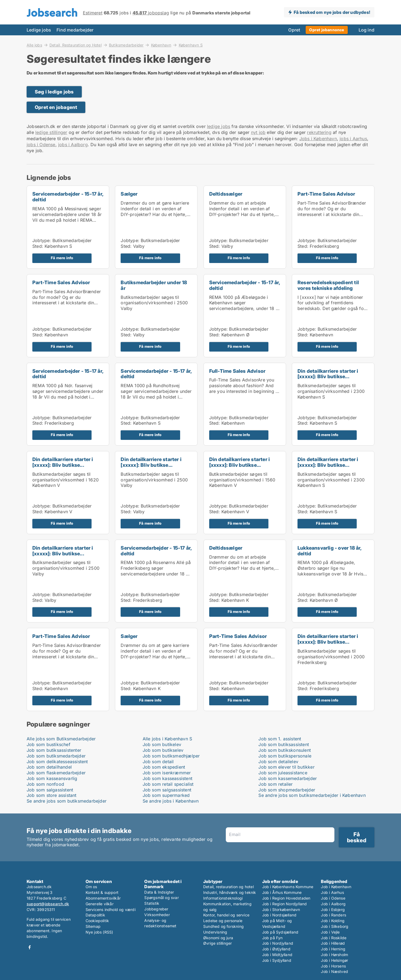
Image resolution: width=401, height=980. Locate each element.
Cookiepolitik (97, 921)
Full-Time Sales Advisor (237, 371)
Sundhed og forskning (223, 926)
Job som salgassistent (50, 790)
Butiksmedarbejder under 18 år (154, 285)
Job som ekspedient (164, 767)
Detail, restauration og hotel (228, 887)
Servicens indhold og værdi (111, 909)
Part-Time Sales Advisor (326, 194)
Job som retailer (275, 784)
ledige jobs (219, 126)
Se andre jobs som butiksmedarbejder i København (312, 795)
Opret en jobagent (56, 107)
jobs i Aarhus (353, 139)
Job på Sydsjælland (280, 932)
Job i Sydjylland (277, 960)
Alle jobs (34, 45)
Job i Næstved (334, 971)
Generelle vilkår (100, 904)
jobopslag (151, 13)
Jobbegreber (156, 909)
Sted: (38, 246)
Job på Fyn (272, 938)
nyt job (258, 132)
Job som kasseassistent (167, 778)
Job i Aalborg (333, 904)
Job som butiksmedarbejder (56, 756)
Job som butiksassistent (284, 744)
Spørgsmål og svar (161, 898)
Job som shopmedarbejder (287, 790)
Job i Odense (333, 898)
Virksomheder (157, 915)
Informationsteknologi (223, 898)
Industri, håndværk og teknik (230, 892)
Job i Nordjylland (278, 943)
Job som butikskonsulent (285, 750)
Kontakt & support (102, 892)
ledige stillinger (51, 132)
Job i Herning (333, 949)
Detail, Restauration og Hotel (76, 45)
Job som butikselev (163, 750)
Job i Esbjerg (333, 909)
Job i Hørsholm (334, 955)
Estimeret (93, 13)
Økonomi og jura (218, 938)
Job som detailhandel (49, 767)
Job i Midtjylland (277, 955)
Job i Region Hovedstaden (286, 898)
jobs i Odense (41, 145)
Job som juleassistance (283, 773)
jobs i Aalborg (73, 145)
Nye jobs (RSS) (99, 932)
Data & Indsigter (159, 892)
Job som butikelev (162, 744)
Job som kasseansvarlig (52, 778)
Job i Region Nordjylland (285, 904)
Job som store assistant (52, 795)
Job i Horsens (333, 966)
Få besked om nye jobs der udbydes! (332, 12)
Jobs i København (318, 139)
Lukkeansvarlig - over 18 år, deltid (330, 551)
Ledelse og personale (223, 921)
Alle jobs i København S (167, 739)
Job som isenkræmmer (167, 773)
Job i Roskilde (334, 938)
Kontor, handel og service (226, 915)
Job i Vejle (330, 932)
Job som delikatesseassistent (57, 762)
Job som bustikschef (48, 744)
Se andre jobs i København (171, 801)
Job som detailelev (278, 762)
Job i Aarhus (332, 892)
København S (191, 45)
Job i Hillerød (333, 943)
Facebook (30, 947)
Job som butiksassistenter (54, 750)
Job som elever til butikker (286, 767)
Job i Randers (333, 915)
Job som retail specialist (168, 784)
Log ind (366, 30)
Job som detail (158, 762)
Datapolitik (95, 915)
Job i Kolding (333, 921)
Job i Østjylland (276, 949)
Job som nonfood (45, 784)
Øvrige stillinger (217, 943)
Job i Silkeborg (335, 926)
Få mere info (62, 258)
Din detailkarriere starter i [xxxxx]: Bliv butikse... (328, 374)
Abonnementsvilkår (103, 898)
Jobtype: (42, 240)
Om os (91, 887)
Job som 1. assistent (280, 739)
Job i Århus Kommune (282, 892)
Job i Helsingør (334, 960)
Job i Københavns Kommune (288, 887)
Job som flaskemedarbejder (56, 773)
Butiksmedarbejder (126, 45)
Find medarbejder (75, 30)
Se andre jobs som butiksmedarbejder (67, 801)
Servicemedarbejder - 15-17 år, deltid (68, 197)
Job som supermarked (166, 795)
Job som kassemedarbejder (288, 778)
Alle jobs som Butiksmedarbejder (61, 739)
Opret (294, 30)
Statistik (152, 903)
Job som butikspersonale (285, 756)
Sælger (129, 194)
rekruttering (319, 132)
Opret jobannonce (327, 30)
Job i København (336, 887)
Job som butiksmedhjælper (171, 756)
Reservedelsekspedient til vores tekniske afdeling (328, 285)
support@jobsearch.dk (48, 904)
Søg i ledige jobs (54, 92)
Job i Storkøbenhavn (281, 909)
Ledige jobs (39, 30)
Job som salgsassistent (167, 790)
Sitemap (93, 926)
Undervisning (215, 932)
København (161, 45)
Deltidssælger (226, 194)
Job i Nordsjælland (279, 915)
